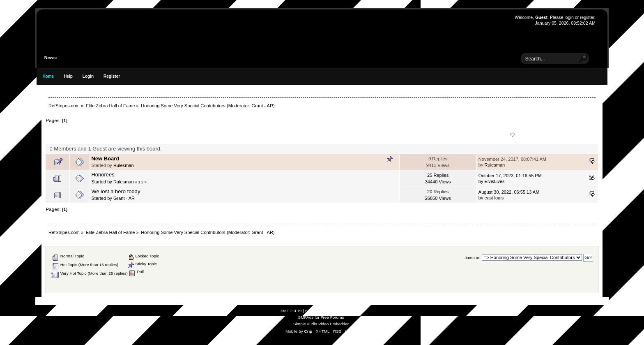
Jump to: (472, 258)
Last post (497, 135)
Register (112, 76)
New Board (105, 159)
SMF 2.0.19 (291, 311)
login (569, 17)
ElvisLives (495, 181)
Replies (426, 135)
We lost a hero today (116, 191)
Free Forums (332, 317)
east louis (494, 198)
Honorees (103, 175)
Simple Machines (346, 311)
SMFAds (306, 317)
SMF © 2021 (317, 311)
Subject (104, 135)
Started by (137, 135)
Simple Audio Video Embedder (321, 324)
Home (48, 76)
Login (88, 76)
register (587, 17)
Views (452, 135)
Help (68, 76)
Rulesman (124, 165)
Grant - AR (262, 106)
